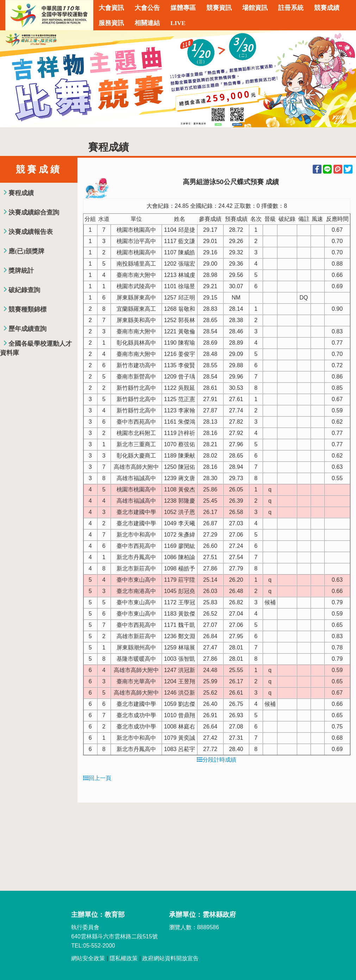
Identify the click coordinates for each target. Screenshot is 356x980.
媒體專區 (183, 8)
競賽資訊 (219, 8)
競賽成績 (327, 8)
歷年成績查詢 (27, 329)
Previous (12, 79)
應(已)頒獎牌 (26, 251)
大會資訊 (111, 8)
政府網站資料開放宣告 (170, 958)
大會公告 (147, 8)
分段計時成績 (217, 760)
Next (344, 79)
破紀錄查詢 (24, 290)
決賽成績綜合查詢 (34, 212)
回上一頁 (97, 778)
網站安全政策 (88, 958)
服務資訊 (111, 23)
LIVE (178, 23)
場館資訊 (255, 8)
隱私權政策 (124, 958)
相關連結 (147, 23)
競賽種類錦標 (27, 309)
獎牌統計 (21, 271)
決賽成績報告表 (31, 232)
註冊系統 (291, 8)
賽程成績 (21, 193)
